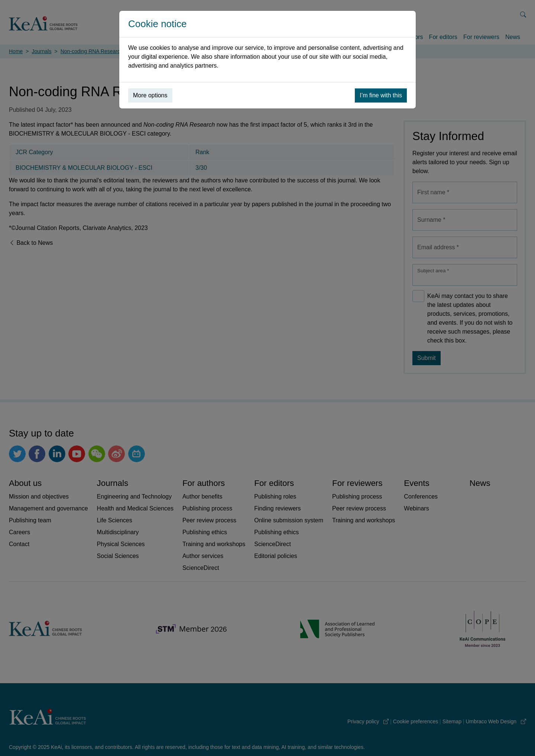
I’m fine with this (381, 95)
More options (150, 95)
